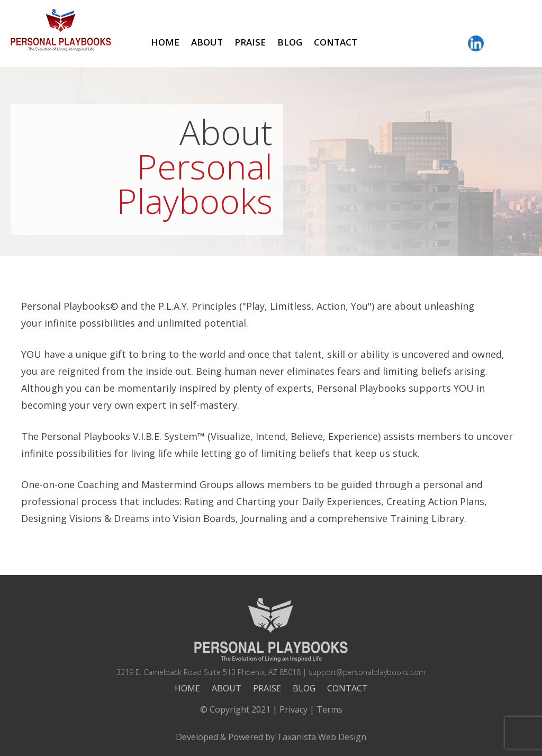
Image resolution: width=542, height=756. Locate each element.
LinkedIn (476, 43)
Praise (250, 42)
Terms (329, 709)
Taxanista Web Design (322, 737)
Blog (290, 42)
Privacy (293, 709)
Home (165, 42)
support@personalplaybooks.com (367, 672)
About (207, 42)
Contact (336, 42)
